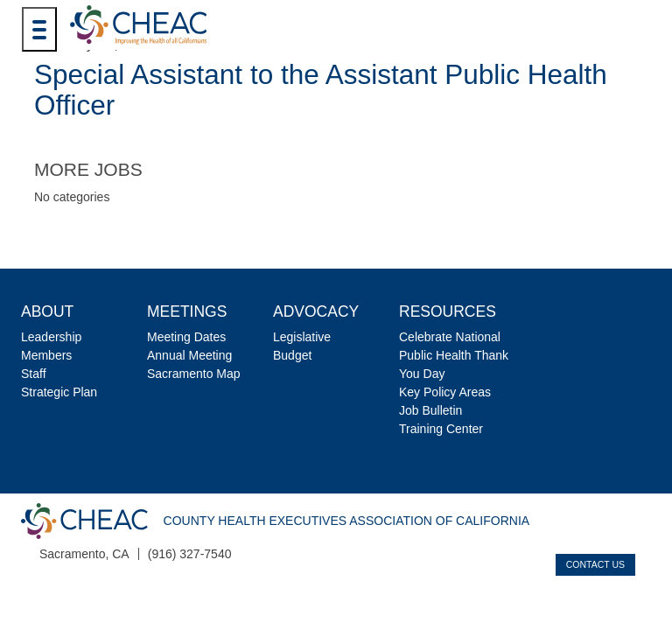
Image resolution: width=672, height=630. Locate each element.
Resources (448, 311)
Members (46, 355)
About (47, 311)
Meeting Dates (186, 337)
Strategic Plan (59, 392)
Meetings (187, 311)
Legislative (302, 337)
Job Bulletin (430, 410)
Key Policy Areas (445, 392)
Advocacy (316, 311)
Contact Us (595, 564)
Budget (292, 355)
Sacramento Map (194, 374)
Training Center (441, 429)
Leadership (51, 337)
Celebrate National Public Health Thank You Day (454, 355)
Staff (34, 374)
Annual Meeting (189, 355)
